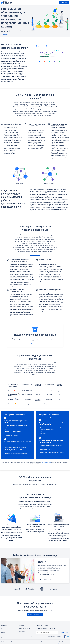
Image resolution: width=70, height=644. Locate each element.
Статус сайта (4, 638)
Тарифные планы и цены (24, 634)
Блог (2, 628)
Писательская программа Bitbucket (7, 632)
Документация (22, 631)
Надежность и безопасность (47, 642)
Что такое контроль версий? (25, 637)
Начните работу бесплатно (35, 614)
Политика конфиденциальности (19, 642)
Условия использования (33, 642)
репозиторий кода (46, 462)
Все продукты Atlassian (62, 643)
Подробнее (4, 35)
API (2, 635)
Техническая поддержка (24, 628)
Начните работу (64, 2)
